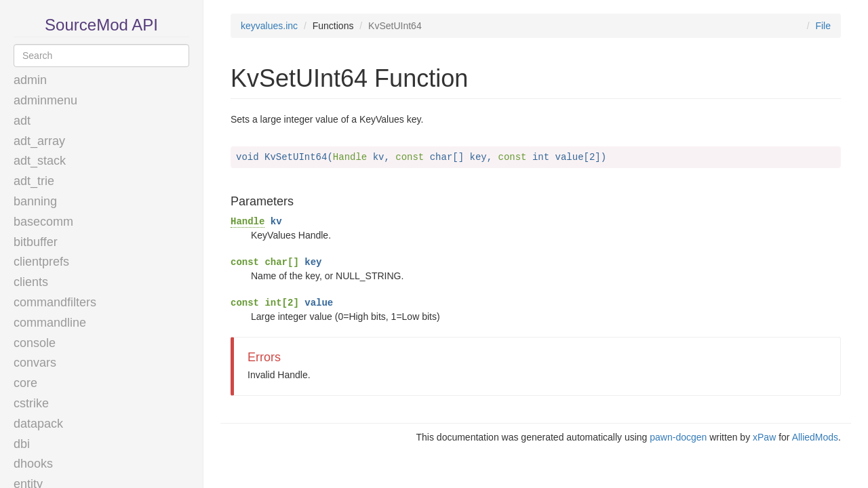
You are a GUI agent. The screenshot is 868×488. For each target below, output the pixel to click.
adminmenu (45, 100)
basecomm (43, 222)
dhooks (33, 464)
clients (31, 282)
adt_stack (40, 161)
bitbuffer (36, 242)
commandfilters (55, 302)
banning (35, 201)
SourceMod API (101, 25)
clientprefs (41, 262)
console (35, 343)
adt (22, 121)
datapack (38, 424)
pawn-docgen (678, 437)
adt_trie (34, 181)
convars (35, 363)
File (823, 26)
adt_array (39, 141)
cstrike (31, 403)
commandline (50, 323)
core (25, 383)
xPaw (764, 437)
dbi (22, 444)
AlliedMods (815, 437)
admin (30, 80)
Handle (248, 222)
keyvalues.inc (269, 26)
